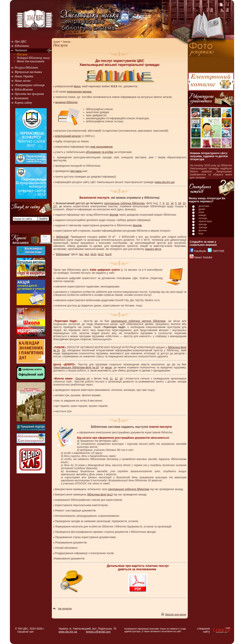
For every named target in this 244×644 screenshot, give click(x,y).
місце (108, 367)
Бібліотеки (22, 46)
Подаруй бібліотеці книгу (33, 58)
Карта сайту (23, 103)
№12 (101, 254)
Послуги (22, 54)
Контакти (22, 98)
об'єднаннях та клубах (99, 152)
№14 (108, 254)
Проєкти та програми (29, 94)
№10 (93, 254)
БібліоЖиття (24, 89)
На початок (62, 609)
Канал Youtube (203, 257)
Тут (64, 350)
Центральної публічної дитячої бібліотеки (138, 321)
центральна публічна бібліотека (125, 203)
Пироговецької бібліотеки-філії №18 (76, 367)
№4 (87, 254)
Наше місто (23, 81)
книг (151, 157)
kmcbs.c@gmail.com (98, 632)
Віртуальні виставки (28, 72)
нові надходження (101, 147)
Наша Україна (24, 76)
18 (180, 203)
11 (111, 378)
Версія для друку (174, 614)
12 (167, 203)
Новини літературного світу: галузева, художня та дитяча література (209, 156)
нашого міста (153, 249)
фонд (77, 86)
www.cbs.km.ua (165, 182)
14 (172, 203)
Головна (57, 41)
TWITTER (218, 251)
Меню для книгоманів (31, 61)
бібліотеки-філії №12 (100, 494)
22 (184, 203)
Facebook (200, 251)
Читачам (21, 50)
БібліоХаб (62, 237)
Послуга (80, 378)
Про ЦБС (21, 41)
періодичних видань (79, 92)
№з (81, 254)
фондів (114, 215)
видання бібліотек (66, 102)
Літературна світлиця (30, 85)
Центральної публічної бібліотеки (129, 489)
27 (55, 206)
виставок (76, 171)
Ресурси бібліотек (26, 68)
